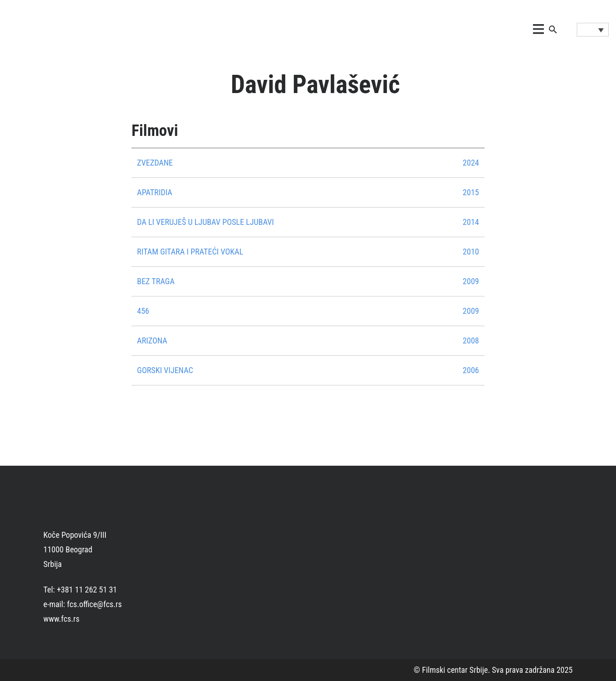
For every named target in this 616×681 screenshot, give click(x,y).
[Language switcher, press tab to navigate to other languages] (593, 30)
